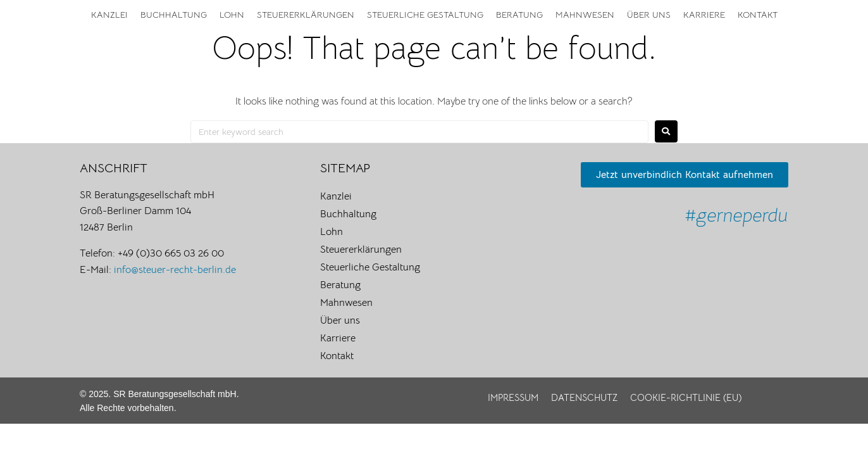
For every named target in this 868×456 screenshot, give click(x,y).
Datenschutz (584, 397)
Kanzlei (109, 15)
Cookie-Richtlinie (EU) (686, 397)
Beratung (519, 15)
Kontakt (758, 15)
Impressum (513, 397)
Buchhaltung (174, 15)
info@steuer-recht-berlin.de (175, 270)
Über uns (649, 15)
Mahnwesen (585, 15)
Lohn (232, 15)
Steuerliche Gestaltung (425, 15)
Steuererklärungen (306, 15)
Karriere (704, 15)
